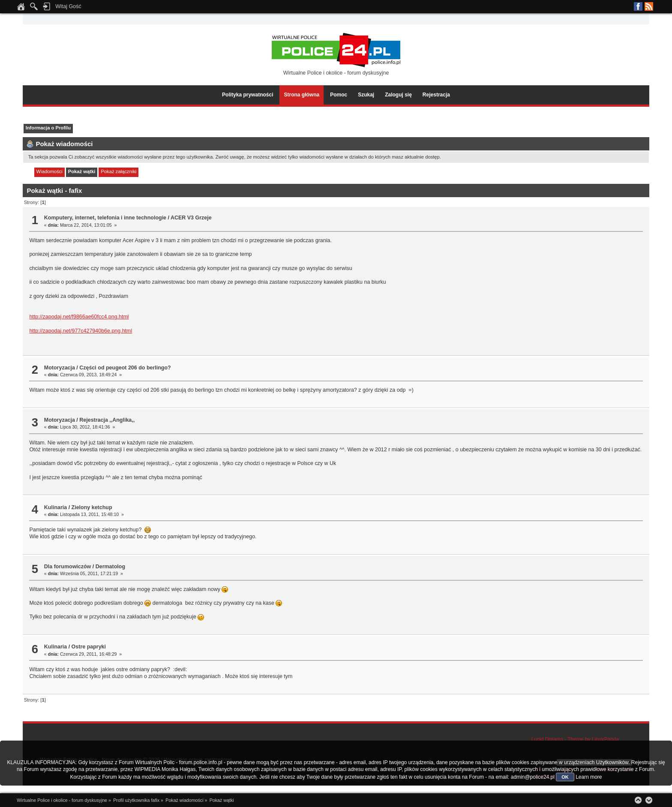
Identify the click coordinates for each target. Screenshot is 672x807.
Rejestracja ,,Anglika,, (107, 420)
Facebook (638, 6)
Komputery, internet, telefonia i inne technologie (105, 218)
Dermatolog (110, 567)
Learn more (589, 777)
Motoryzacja (60, 368)
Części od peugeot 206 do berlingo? (125, 368)
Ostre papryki (89, 647)
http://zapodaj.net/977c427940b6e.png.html (81, 331)
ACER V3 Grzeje (191, 218)
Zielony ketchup (92, 507)
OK (565, 777)
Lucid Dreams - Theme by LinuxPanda (575, 739)
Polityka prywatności (247, 95)
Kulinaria (55, 507)
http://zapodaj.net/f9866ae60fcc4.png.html (79, 317)
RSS (649, 6)
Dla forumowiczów (67, 567)
